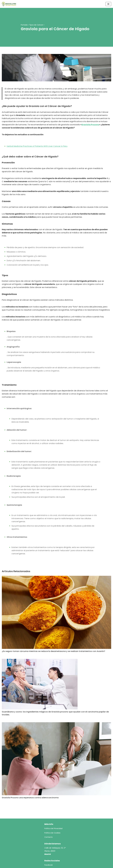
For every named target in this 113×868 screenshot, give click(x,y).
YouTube (48, 857)
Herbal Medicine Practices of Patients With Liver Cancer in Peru (37, 146)
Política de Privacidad (53, 816)
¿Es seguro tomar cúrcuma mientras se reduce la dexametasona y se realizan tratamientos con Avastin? (53, 639)
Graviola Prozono (72, 124)
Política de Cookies (52, 821)
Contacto (49, 825)
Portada (24, 25)
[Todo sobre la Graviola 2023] (9, 4)
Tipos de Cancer (36, 25)
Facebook (49, 853)
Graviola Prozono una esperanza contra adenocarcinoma (30, 786)
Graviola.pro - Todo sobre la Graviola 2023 (52, 865)
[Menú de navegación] (108, 4)
